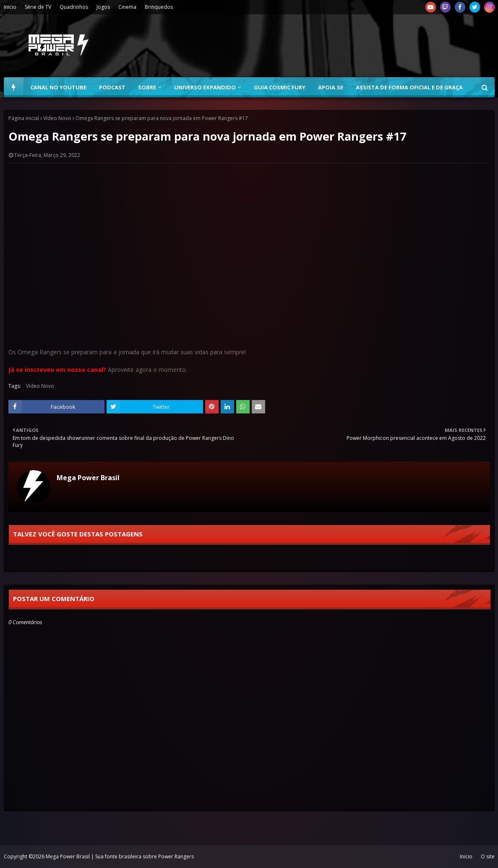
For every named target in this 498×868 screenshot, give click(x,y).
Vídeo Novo (57, 118)
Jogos (103, 7)
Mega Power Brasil (88, 478)
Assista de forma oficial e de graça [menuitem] (409, 87)
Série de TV (38, 7)
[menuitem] (14, 87)
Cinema (127, 7)
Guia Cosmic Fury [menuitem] (280, 87)
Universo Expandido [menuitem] (205, 87)
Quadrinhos (74, 7)
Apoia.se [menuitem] (331, 87)
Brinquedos (159, 7)
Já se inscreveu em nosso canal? (57, 370)
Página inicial (24, 118)
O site (488, 856)
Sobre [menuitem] (147, 87)
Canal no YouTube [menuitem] (58, 87)
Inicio (10, 7)
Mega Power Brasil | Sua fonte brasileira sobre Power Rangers (120, 856)
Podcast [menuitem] (112, 87)
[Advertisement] (342, 46)
